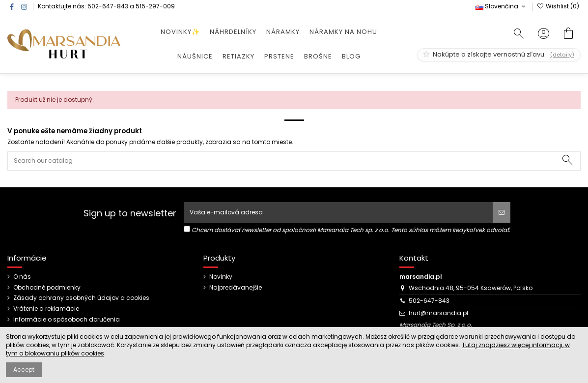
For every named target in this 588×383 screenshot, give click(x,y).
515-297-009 (155, 6)
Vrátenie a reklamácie (46, 309)
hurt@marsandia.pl (438, 313)
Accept (24, 369)
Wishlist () (558, 6)
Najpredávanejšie (236, 288)
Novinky (221, 277)
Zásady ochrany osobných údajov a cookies (81, 298)
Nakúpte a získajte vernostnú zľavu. (499, 54)
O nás (22, 277)
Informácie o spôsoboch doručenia (67, 320)
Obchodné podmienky (47, 288)
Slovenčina (501, 6)
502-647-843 (108, 6)
